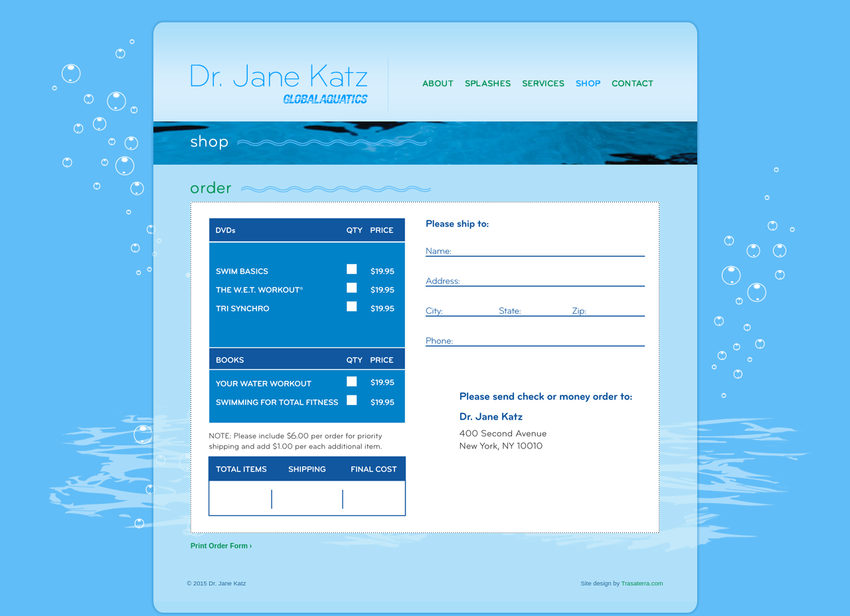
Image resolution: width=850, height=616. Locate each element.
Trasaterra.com (642, 583)
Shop (588, 83)
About (439, 83)
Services (544, 83)
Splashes (488, 83)
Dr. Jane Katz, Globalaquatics (270, 71)
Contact (632, 83)
